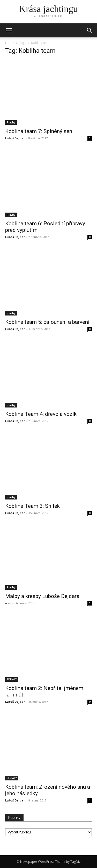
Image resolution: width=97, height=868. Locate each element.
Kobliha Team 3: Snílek (32, 506)
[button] (90, 30)
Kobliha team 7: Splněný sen (39, 131)
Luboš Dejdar (15, 138)
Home (10, 43)
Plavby (11, 122)
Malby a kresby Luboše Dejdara (42, 596)
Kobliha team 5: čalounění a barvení (47, 322)
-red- (9, 603)
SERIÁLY (12, 679)
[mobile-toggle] (9, 30)
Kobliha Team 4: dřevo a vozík (41, 414)
